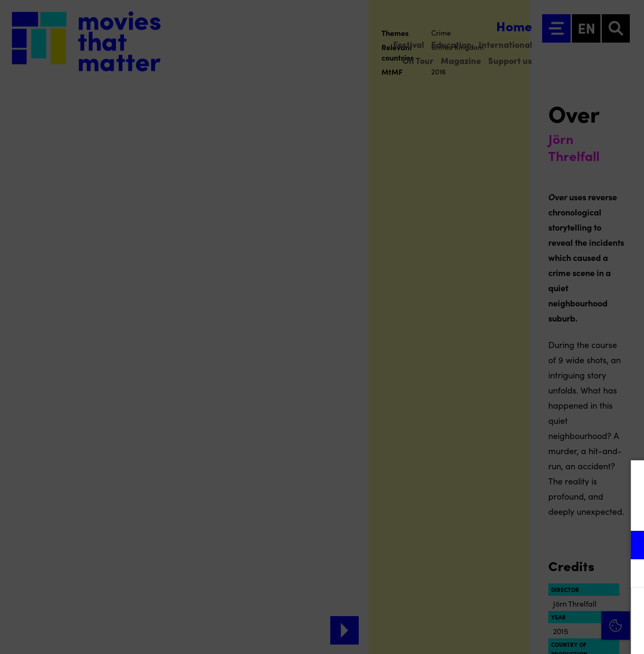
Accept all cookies (563, 609)
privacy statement (526, 514)
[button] (554, 545)
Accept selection (563, 636)
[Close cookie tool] (629, 477)
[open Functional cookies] (629, 546)
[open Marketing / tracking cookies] (629, 574)
